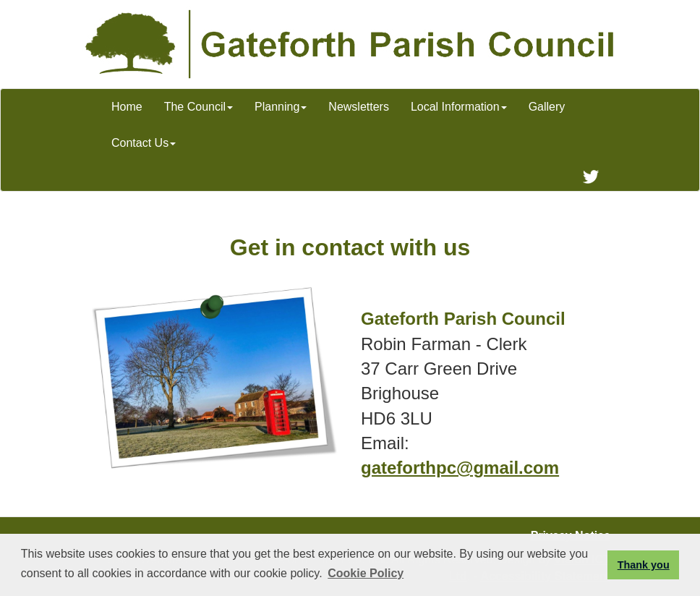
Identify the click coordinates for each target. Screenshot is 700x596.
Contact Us (144, 143)
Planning (281, 107)
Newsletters (359, 107)
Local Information (459, 107)
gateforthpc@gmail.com (460, 468)
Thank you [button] (644, 565)
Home (127, 107)
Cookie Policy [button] (366, 573)
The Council (199, 107)
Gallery (547, 107)
